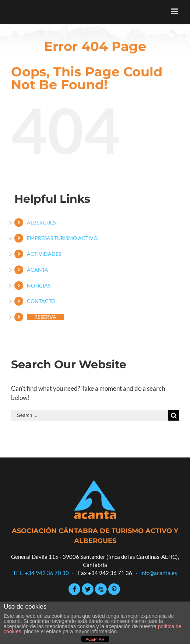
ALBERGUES (41, 222)
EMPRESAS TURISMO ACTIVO (62, 238)
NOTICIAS (39, 286)
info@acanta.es (159, 573)
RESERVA (45, 317)
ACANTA (38, 270)
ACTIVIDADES (44, 254)
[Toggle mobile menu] (175, 11)
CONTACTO (41, 301)
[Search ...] (90, 415)
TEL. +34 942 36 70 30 (41, 573)
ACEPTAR (95, 639)
